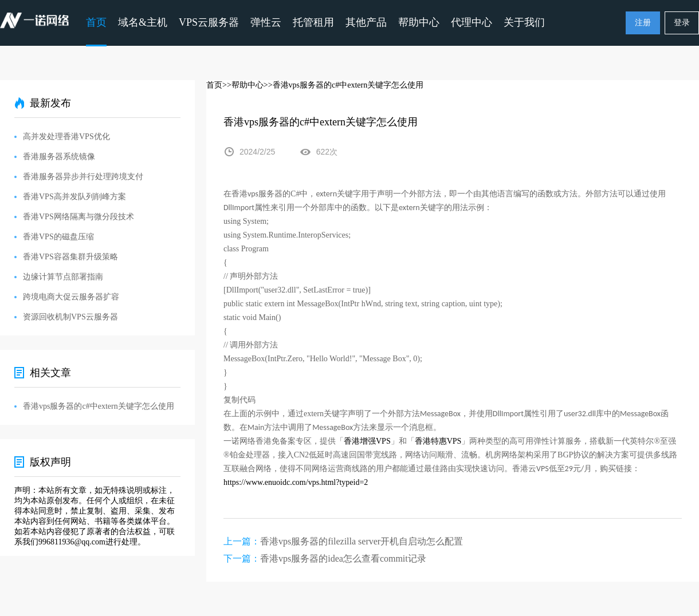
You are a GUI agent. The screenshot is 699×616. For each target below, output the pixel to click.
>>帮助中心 (243, 85)
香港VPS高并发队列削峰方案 (74, 197)
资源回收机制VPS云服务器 (70, 317)
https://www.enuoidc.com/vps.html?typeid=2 (296, 482)
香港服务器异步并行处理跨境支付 (83, 177)
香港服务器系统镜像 (59, 157)
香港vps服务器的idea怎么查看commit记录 (343, 558)
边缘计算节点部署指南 (63, 277)
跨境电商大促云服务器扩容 (71, 297)
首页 (96, 22)
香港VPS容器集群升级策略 (70, 257)
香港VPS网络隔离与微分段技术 (78, 217)
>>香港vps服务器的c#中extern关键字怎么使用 (343, 85)
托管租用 (313, 22)
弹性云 (266, 22)
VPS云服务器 (209, 22)
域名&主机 (143, 22)
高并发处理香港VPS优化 (66, 137)
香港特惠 (431, 441)
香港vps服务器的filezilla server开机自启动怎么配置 (362, 541)
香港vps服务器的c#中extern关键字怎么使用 (99, 406)
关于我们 (524, 22)
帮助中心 (419, 22)
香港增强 (360, 441)
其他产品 (366, 22)
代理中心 (472, 22)
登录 (682, 23)
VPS (383, 441)
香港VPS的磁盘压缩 (58, 237)
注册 (643, 23)
